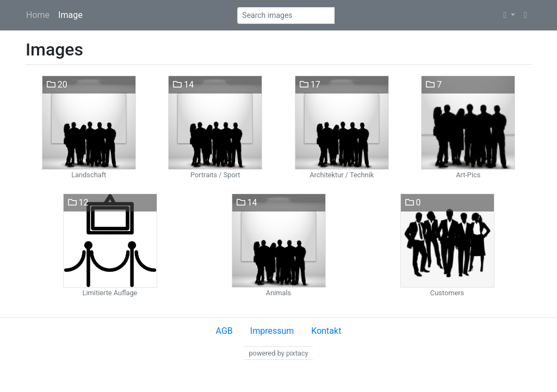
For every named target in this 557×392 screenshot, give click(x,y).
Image (70, 15)
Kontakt (326, 331)
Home (38, 15)
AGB (224, 331)
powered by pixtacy (278, 353)
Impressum (272, 331)
